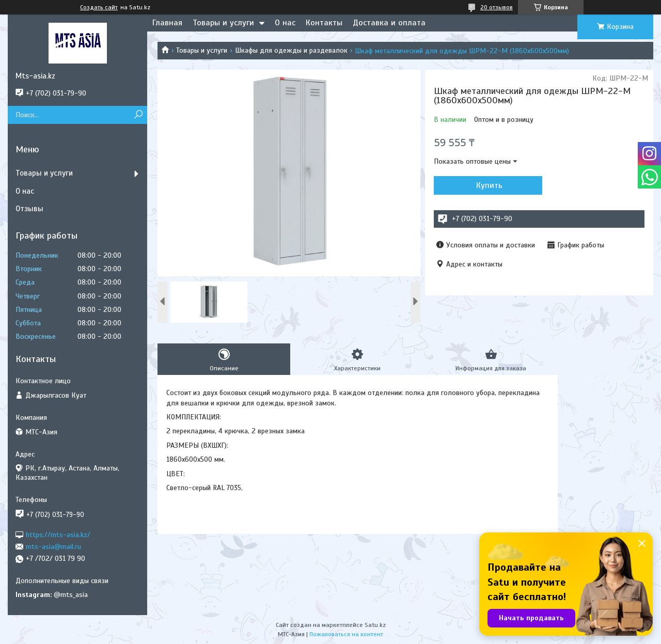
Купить (489, 185)
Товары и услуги (223, 23)
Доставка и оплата (389, 23)
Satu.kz (375, 625)
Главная (167, 23)
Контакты (324, 23)
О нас (285, 23)
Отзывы (29, 209)
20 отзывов (497, 7)
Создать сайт (99, 7)
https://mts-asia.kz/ (58, 534)
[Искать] (138, 115)
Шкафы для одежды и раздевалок (291, 50)
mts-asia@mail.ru (53, 547)
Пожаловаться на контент (346, 634)
